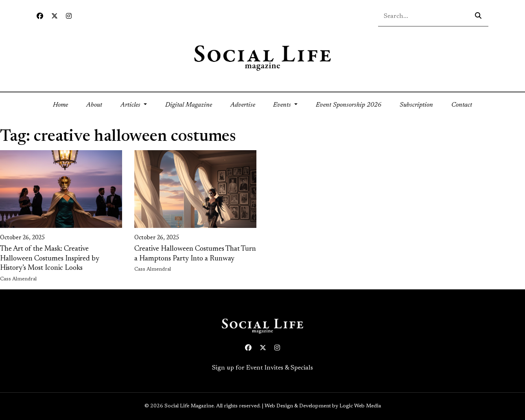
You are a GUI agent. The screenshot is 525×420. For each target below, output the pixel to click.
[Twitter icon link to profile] (55, 17)
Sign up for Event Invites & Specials (262, 368)
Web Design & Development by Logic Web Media (323, 406)
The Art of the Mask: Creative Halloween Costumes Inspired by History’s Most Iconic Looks (50, 259)
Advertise (243, 105)
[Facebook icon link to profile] (40, 17)
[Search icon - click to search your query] (478, 16)
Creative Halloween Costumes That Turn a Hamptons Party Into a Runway (195, 254)
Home (65, 104)
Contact (462, 105)
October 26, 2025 (22, 238)
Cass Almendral (18, 279)
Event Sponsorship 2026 (349, 105)
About (94, 105)
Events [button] (283, 105)
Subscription (416, 105)
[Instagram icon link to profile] (69, 17)
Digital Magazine (189, 105)
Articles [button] (131, 105)
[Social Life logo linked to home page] (262, 57)
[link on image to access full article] (61, 189)
